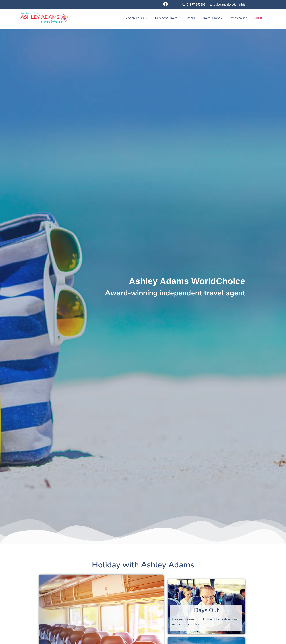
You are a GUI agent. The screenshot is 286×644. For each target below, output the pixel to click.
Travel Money (212, 18)
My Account (238, 18)
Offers (190, 18)
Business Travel (167, 18)
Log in (258, 18)
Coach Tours (137, 18)
